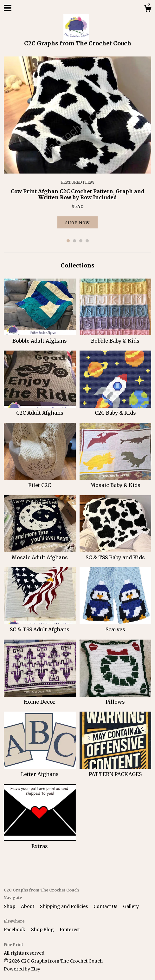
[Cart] (148, 10)
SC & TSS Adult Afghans (40, 626)
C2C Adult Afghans (40, 409)
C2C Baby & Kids (116, 409)
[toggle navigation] (8, 8)
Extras (40, 843)
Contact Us (106, 906)
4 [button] (87, 241)
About (28, 906)
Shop (10, 906)
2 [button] (74, 241)
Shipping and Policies (64, 906)
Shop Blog (43, 930)
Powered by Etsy (22, 969)
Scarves (116, 626)
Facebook (15, 930)
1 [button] (68, 241)
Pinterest (70, 930)
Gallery (131, 906)
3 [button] (81, 241)
